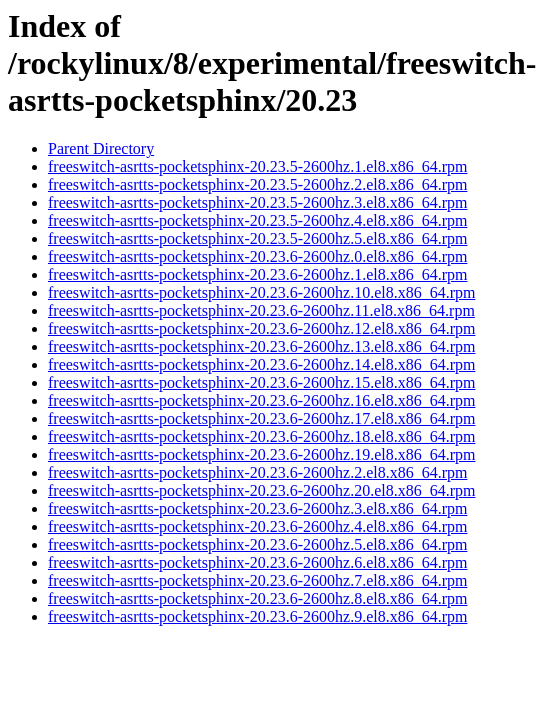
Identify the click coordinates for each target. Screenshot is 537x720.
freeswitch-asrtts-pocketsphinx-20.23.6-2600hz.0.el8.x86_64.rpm (257, 256)
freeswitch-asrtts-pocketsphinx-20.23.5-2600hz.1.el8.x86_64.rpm (257, 166)
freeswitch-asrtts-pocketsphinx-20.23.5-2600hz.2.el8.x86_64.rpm (257, 184)
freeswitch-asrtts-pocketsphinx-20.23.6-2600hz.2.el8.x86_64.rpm (257, 472)
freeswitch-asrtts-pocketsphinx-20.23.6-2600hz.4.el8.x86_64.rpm (257, 526)
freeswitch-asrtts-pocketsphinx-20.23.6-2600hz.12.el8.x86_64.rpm (261, 328)
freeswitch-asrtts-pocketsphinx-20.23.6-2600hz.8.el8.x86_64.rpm (257, 598)
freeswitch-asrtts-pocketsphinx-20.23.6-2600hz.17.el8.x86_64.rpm (261, 418)
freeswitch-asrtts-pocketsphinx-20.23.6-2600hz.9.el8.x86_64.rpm (257, 616)
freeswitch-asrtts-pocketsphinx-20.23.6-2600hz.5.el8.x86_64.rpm (257, 544)
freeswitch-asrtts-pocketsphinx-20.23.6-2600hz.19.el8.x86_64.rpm (261, 454)
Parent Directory (101, 148)
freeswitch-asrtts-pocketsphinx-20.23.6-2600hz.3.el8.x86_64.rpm (257, 508)
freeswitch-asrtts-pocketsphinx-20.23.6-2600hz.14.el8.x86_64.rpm (261, 364)
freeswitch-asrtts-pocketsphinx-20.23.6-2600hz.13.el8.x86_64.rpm (261, 346)
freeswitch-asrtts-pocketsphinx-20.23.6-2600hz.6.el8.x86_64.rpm (257, 562)
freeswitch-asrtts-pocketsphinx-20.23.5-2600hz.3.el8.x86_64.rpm (257, 202)
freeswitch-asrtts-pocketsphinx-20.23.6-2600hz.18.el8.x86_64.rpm (261, 436)
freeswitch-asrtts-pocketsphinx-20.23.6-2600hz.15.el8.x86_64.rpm (261, 382)
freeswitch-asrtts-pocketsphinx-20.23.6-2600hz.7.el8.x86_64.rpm (257, 580)
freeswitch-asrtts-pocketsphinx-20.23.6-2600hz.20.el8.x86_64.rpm (261, 490)
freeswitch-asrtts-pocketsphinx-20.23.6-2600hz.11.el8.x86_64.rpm (261, 310)
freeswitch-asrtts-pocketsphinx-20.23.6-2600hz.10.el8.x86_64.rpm (261, 292)
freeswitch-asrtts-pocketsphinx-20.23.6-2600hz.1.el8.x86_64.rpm (257, 274)
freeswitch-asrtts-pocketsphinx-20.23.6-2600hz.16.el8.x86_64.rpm (261, 400)
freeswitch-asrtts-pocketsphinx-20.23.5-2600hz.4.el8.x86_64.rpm (257, 220)
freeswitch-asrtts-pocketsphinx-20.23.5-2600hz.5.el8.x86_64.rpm (257, 238)
